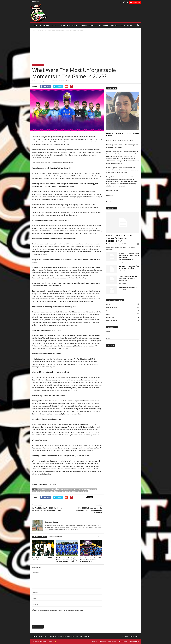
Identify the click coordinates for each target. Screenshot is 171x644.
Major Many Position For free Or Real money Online (129, 267)
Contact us (94, 642)
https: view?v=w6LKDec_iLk (128, 287)
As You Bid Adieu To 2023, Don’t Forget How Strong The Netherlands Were (48, 509)
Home (34, 30)
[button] (138, 25)
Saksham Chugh (39, 81)
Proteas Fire (127, 25)
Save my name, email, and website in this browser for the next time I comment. (59, 610)
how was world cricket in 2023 (88, 489)
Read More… (110, 202)
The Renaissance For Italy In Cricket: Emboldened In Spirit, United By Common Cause (66, 560)
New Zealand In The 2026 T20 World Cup (42, 559)
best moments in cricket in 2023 (47, 489)
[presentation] (49, 619)
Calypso (115, 25)
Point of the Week (88, 25)
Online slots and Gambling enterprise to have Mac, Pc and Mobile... (128, 278)
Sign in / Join (34, 2)
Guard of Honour (41, 25)
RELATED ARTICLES (40, 537)
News (108, 314)
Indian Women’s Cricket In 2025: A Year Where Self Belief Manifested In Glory (91, 560)
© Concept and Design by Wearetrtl (43, 642)
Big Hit (55, 25)
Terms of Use (112, 642)
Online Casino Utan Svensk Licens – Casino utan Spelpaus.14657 (120, 238)
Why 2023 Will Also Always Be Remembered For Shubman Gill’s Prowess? (89, 510)
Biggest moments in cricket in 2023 (67, 489)
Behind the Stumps (56, 636)
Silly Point (103, 25)
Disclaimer (103, 642)
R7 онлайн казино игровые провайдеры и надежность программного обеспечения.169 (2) (129, 256)
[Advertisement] (86, 48)
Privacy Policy (123, 642)
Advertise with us (134, 642)
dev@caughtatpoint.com (130, 636)
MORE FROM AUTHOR (56, 537)
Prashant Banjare (112, 244)
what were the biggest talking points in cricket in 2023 (71, 491)
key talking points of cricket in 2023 (43, 491)
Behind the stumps (69, 25)
